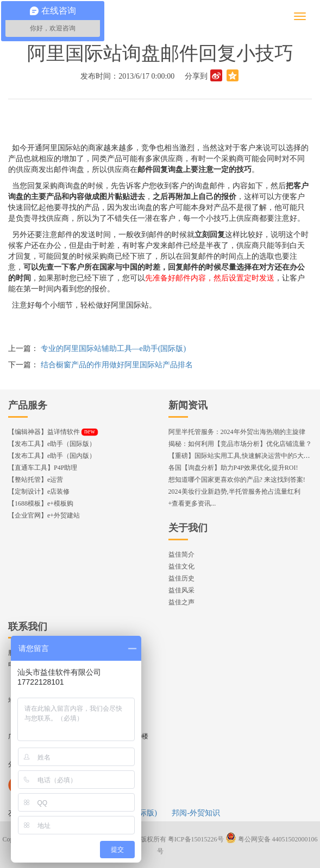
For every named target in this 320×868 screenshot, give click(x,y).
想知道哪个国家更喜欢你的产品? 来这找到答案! (237, 480)
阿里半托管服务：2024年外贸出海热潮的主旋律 (237, 432)
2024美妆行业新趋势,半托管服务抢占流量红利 (234, 492)
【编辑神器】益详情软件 (53, 432)
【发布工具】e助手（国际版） (52, 444)
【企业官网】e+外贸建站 (44, 515)
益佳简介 (181, 554)
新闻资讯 (188, 405)
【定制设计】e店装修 (39, 492)
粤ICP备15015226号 (196, 839)
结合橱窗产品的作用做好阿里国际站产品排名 (117, 365)
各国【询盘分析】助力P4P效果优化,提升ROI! (233, 468)
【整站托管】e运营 (36, 480)
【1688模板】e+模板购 (41, 503)
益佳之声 (181, 602)
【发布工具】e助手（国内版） (52, 456)
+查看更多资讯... (192, 503)
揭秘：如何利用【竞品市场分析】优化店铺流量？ (240, 444)
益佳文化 (181, 566)
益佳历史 (181, 578)
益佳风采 (181, 590)
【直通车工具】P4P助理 (43, 468)
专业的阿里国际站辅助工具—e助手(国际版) (114, 349)
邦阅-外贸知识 (196, 813)
